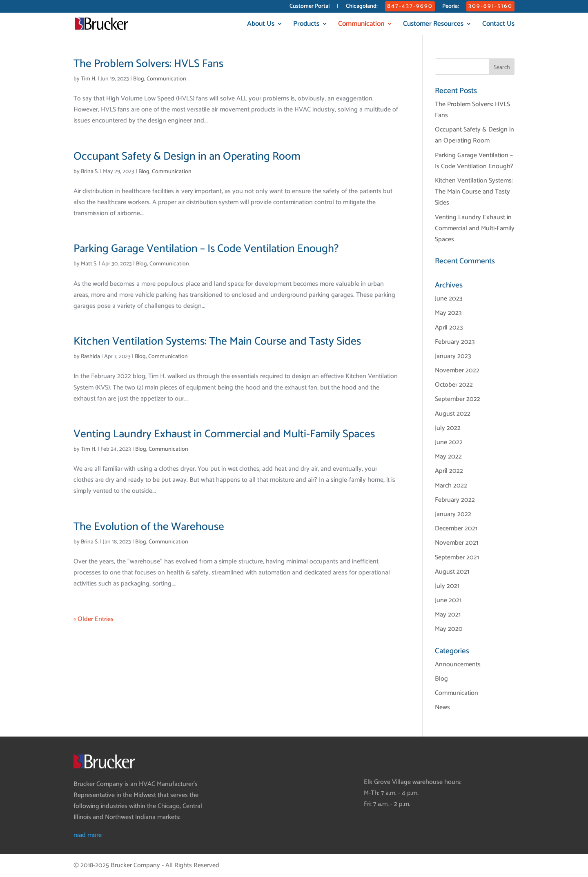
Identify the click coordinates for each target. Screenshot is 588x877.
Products (306, 25)
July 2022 (448, 428)
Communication (361, 25)
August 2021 (452, 572)
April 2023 (449, 328)
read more (88, 835)
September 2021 (457, 558)
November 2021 (457, 543)
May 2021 (448, 615)
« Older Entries (94, 619)
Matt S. (89, 264)
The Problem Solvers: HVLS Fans (148, 64)
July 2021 (447, 586)
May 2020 (449, 629)
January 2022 (453, 514)
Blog (139, 79)
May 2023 (448, 313)
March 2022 (451, 486)
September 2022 (458, 399)
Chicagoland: (362, 7)
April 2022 (449, 471)
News (442, 707)
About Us (261, 25)
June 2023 (449, 299)
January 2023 (453, 356)
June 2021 (448, 600)
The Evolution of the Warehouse (149, 527)
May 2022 (448, 457)
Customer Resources (433, 25)
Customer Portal (310, 7)
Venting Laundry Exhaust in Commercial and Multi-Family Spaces (224, 434)
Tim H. (89, 79)
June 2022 (449, 442)
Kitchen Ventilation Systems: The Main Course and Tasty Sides (217, 342)
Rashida (90, 357)
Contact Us (498, 25)
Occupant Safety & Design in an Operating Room (187, 157)
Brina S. (90, 172)
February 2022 (455, 500)
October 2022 (454, 385)
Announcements (458, 664)
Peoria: (451, 7)
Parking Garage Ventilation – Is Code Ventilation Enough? (206, 249)
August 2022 (453, 414)
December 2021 (456, 529)
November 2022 (457, 371)
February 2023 (455, 342)
